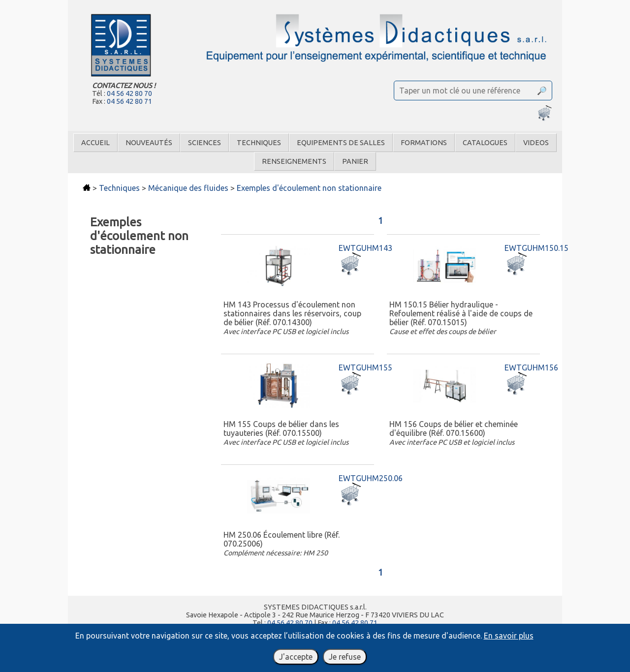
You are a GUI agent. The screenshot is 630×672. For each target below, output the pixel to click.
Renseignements (294, 161)
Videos (536, 143)
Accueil (95, 143)
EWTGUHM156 (531, 367)
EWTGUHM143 (365, 248)
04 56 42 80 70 (129, 93)
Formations (424, 143)
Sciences (205, 143)
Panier (355, 161)
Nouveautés (149, 143)
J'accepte (296, 657)
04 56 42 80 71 (129, 101)
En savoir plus (509, 636)
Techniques (259, 143)
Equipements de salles (341, 143)
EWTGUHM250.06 (371, 478)
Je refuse (345, 657)
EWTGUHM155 (365, 367)
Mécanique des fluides (188, 188)
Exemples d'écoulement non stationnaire (309, 188)
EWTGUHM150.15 (536, 248)
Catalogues (485, 143)
